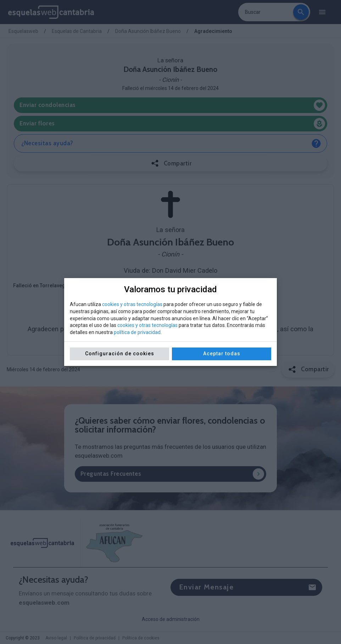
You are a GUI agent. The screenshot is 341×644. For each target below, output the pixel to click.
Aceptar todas (222, 354)
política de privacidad (137, 332)
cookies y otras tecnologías (132, 304)
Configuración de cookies (120, 354)
